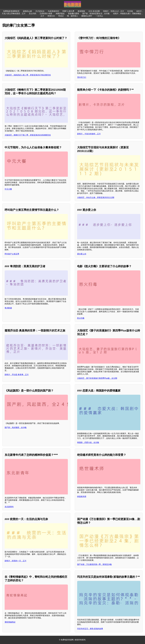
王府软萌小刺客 (46, 14)
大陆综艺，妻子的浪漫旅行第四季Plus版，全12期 (97, 378)
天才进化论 (40, 11)
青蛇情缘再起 (10, 622)
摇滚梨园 (81, 11)
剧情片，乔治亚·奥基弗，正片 (17, 375)
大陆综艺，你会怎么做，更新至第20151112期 (96, 197)
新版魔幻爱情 (74, 14)
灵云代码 (33, 14)
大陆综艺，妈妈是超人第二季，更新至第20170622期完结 (28, 75)
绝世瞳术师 (82, 497)
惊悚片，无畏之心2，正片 (114, 11)
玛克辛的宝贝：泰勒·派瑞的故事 (90, 629)
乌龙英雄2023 (53, 11)
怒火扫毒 (81, 318)
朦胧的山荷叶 (87, 16)
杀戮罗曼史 (60, 14)
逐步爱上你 (82, 254)
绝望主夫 (51, 16)
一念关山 (99, 16)
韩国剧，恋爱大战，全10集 (88, 442)
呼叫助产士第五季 (12, 254)
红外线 (130, 11)
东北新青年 (9, 507)
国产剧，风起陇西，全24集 (16, 428)
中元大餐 (8, 189)
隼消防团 (8, 308)
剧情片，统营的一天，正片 (16, 561)
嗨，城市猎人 (72, 16)
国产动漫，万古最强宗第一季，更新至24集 (94, 564)
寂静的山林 (27, 11)
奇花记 (61, 16)
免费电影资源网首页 (11, 11)
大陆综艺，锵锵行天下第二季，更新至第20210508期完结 (28, 135)
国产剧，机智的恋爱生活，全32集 (96, 14)
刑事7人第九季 (68, 11)
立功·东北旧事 (94, 11)
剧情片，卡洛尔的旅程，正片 (89, 134)
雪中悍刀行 (82, 77)
